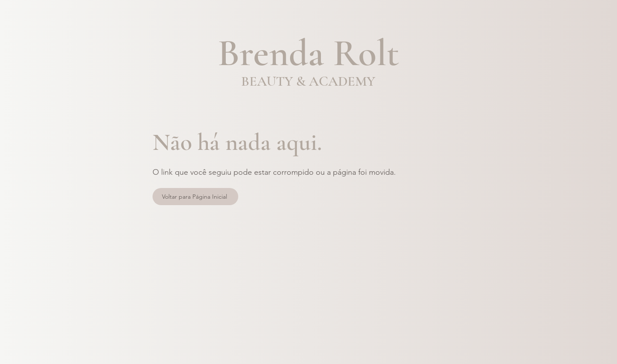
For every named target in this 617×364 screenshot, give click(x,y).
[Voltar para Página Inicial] (195, 197)
